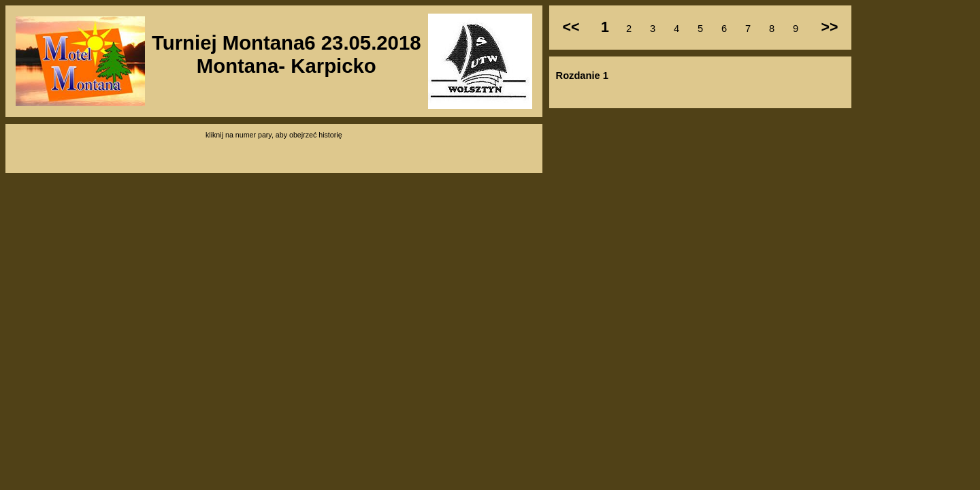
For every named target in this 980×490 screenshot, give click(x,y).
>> (829, 27)
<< (571, 27)
